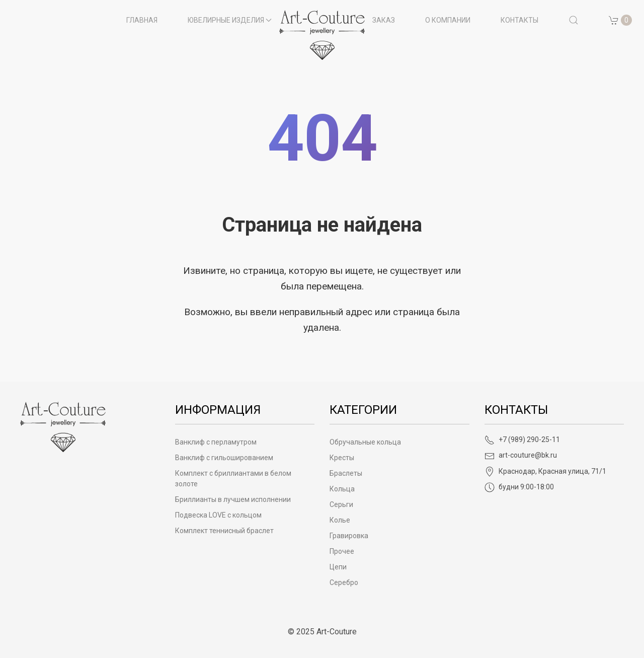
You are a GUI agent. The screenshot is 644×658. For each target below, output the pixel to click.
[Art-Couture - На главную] (63, 426)
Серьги (341, 504)
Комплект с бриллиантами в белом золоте (233, 479)
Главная (142, 20)
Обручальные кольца (365, 442)
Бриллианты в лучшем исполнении (233, 499)
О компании (448, 20)
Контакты (519, 20)
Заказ (384, 20)
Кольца (342, 489)
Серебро (344, 582)
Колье (340, 520)
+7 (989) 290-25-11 (522, 440)
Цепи (338, 567)
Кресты (342, 458)
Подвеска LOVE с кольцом (218, 515)
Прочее (342, 551)
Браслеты (346, 473)
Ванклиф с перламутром (216, 442)
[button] (574, 20)
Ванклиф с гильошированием (224, 458)
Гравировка (349, 536)
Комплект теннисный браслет (224, 531)
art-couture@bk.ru (521, 455)
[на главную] (322, 35)
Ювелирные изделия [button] (230, 20)
